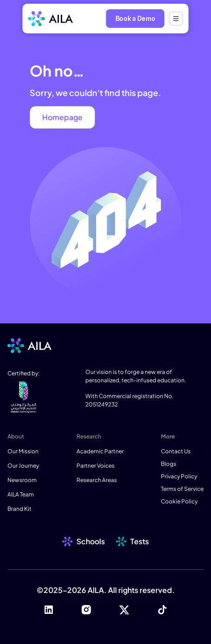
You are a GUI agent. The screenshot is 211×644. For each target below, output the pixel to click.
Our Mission (23, 451)
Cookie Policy (179, 501)
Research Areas (97, 480)
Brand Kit (19, 509)
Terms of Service (182, 489)
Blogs (169, 464)
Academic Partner (100, 451)
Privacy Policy (179, 476)
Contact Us (176, 451)
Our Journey (23, 466)
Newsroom (22, 480)
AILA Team (21, 494)
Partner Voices (96, 466)
